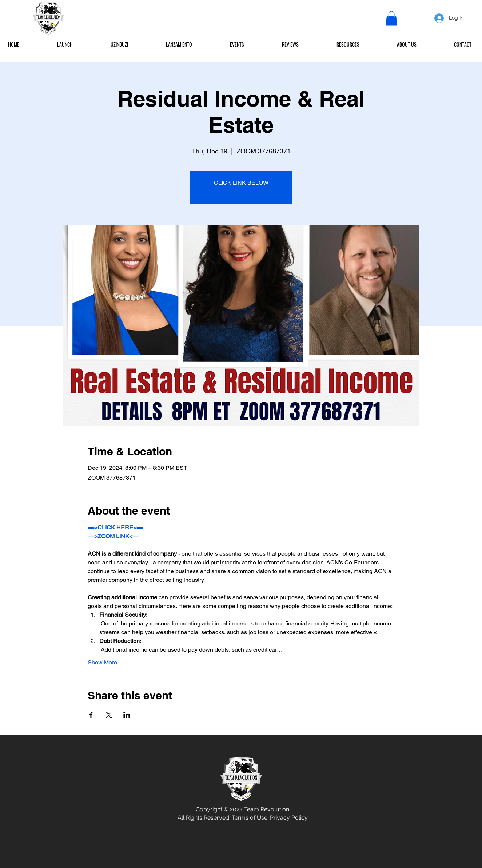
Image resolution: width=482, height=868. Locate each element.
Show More (102, 662)
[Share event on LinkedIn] (127, 715)
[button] (391, 18)
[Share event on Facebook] (91, 715)
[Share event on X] (109, 715)
